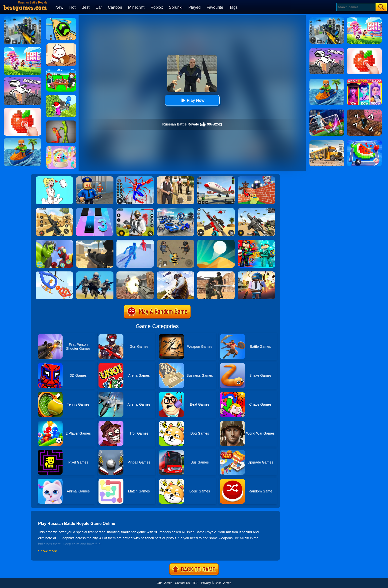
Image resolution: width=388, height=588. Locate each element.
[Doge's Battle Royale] (176, 241)
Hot (72, 7)
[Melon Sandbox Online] (61, 122)
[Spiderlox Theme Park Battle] (135, 178)
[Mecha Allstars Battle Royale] (176, 210)
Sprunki (176, 7)
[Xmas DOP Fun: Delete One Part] (54, 178)
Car (99, 7)
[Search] (356, 7)
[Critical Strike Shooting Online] (54, 210)
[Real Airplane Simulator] (216, 178)
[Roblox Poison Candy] (61, 71)
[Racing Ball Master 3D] (61, 19)
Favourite (215, 7)
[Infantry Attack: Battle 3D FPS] (95, 273)
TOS (195, 583)
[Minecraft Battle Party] (256, 241)
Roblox (157, 7)
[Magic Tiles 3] (95, 210)
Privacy (206, 583)
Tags (233, 7)
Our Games (165, 583)
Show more (48, 551)
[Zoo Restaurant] (61, 45)
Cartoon (115, 7)
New (59, 7)
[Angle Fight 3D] (135, 241)
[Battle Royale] (135, 273)
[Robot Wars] (54, 273)
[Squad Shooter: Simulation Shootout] (256, 210)
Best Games (223, 583)
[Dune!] (216, 241)
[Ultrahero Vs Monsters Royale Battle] (54, 241)
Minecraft (136, 7)
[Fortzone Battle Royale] (135, 210)
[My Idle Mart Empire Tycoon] (61, 97)
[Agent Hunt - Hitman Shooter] (176, 178)
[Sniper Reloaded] (95, 241)
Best (86, 7)
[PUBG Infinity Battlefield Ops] (176, 273)
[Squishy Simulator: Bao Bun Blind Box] (61, 148)
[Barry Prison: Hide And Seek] (95, 178)
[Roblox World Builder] (256, 178)
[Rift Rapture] (216, 210)
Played (195, 7)
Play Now (192, 100)
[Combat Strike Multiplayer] (216, 273)
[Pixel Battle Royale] (256, 273)
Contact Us (182, 583)
